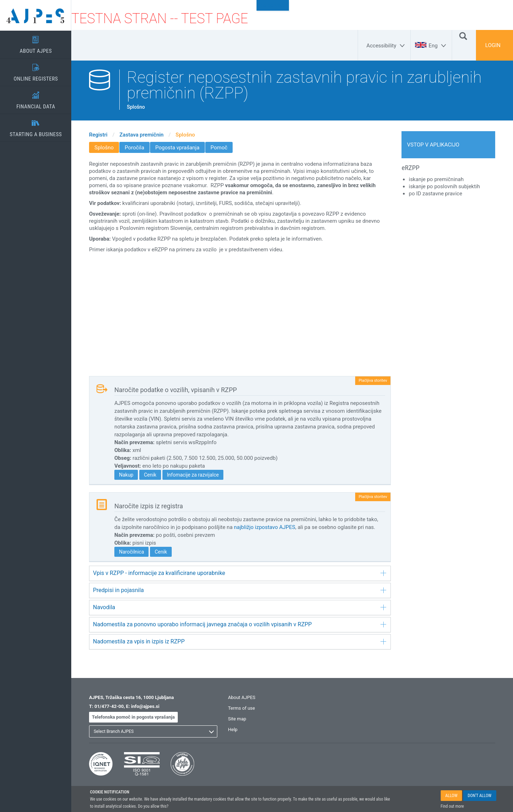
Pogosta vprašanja (177, 148)
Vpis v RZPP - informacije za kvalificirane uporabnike (240, 573)
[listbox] (153, 731)
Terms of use (242, 708)
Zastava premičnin (141, 135)
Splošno (185, 135)
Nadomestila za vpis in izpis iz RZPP (240, 641)
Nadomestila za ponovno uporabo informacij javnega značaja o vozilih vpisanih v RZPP (240, 624)
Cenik (150, 475)
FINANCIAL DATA (36, 98)
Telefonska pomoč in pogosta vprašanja (133, 717)
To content (273, 5)
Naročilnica (131, 552)
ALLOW (451, 796)
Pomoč (219, 148)
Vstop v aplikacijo (433, 145)
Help (233, 729)
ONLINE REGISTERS (36, 70)
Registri (98, 135)
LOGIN (493, 45)
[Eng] (438, 46)
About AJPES (242, 697)
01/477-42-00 (109, 706)
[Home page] (36, 15)
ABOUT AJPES (36, 42)
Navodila (240, 607)
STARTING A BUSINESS (36, 126)
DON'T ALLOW (480, 796)
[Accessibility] (387, 46)
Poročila (134, 148)
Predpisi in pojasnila (240, 590)
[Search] (463, 36)
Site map (237, 719)
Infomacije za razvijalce (193, 475)
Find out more (452, 806)
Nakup (126, 475)
